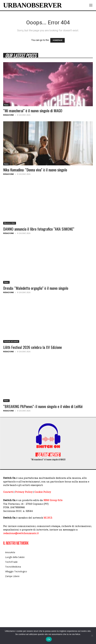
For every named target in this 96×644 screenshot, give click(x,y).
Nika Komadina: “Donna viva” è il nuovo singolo (35, 170)
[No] (92, 636)
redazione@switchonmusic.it (21, 533)
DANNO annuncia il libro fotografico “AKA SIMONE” (39, 229)
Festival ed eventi (11, 341)
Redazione (8, 115)
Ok (49, 639)
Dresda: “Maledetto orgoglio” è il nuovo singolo (36, 288)
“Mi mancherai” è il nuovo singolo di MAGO (33, 111)
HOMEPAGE (58, 40)
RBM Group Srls (53, 500)
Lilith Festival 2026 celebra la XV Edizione (33, 347)
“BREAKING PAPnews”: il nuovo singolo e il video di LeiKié (43, 406)
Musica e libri (10, 223)
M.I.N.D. (48, 518)
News (6, 105)
